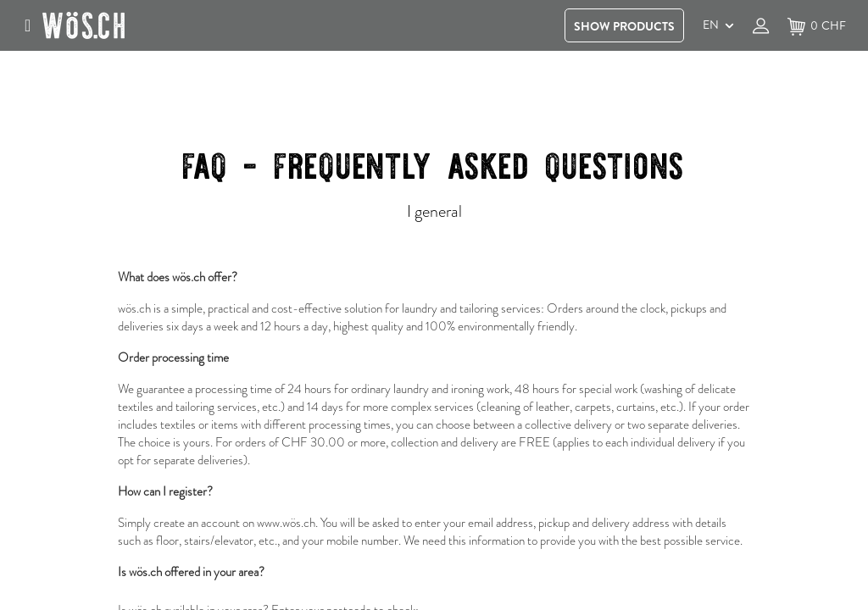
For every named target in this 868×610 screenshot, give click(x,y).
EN (711, 25)
